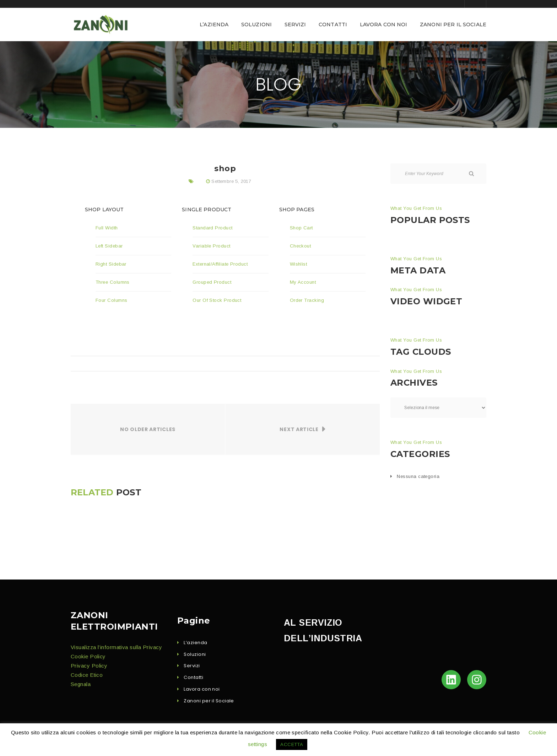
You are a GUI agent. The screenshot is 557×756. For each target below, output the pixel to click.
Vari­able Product (211, 246)
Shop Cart (301, 228)
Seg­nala (81, 684)
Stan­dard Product (212, 228)
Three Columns (113, 282)
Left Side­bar (109, 246)
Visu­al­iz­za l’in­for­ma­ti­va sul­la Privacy (116, 647)
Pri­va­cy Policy (89, 666)
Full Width (107, 228)
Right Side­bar (111, 264)
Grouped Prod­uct (212, 282)
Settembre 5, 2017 (231, 181)
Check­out (301, 246)
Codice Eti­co (87, 675)
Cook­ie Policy (88, 656)
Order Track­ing (307, 300)
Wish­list (299, 264)
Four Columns (111, 300)
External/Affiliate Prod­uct (220, 264)
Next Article (299, 429)
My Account (303, 282)
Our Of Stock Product (218, 300)
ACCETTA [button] (292, 744)
